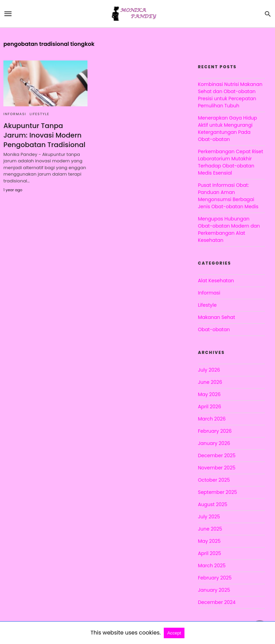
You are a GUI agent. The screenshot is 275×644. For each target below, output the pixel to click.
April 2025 (210, 553)
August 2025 (213, 504)
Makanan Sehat (217, 317)
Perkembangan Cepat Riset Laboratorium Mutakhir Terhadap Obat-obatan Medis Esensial (231, 162)
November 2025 (217, 468)
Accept (174, 633)
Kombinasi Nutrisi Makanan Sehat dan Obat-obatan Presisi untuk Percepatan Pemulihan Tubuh (230, 95)
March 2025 (212, 566)
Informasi (15, 114)
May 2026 (209, 394)
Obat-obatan (214, 329)
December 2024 (217, 602)
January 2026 (214, 443)
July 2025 (209, 517)
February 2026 (215, 431)
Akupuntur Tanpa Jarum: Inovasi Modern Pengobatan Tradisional (44, 135)
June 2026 (210, 382)
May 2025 (209, 541)
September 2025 (218, 492)
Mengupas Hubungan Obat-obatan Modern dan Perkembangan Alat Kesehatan (229, 229)
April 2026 (210, 407)
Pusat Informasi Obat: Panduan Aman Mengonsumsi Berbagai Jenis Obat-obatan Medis (228, 196)
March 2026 (212, 419)
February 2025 (215, 578)
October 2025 (214, 480)
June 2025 (210, 529)
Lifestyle (39, 114)
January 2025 (214, 590)
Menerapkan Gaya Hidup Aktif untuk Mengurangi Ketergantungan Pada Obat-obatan (228, 129)
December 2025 (217, 455)
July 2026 (209, 370)
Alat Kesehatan (216, 281)
